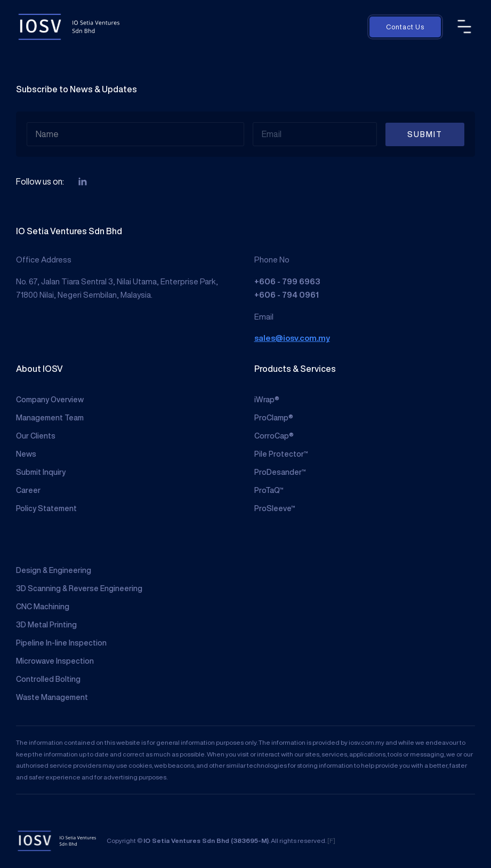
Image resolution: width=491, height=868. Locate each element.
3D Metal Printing (46, 625)
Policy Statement (46, 508)
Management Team (50, 418)
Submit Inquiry (41, 472)
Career (28, 490)
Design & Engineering (54, 570)
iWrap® (267, 400)
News (26, 454)
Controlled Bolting (48, 679)
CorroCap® (274, 436)
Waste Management (52, 697)
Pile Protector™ (281, 454)
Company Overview (50, 400)
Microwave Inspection (55, 661)
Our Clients (36, 436)
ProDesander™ (280, 472)
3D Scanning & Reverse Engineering (79, 588)
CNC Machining (43, 607)
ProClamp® (274, 418)
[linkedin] (83, 182)
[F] (331, 841)
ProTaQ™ (269, 490)
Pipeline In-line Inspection (61, 643)
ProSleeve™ (275, 508)
